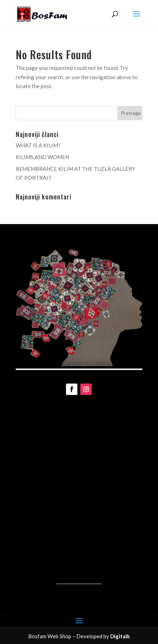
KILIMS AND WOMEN (42, 157)
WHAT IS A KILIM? (38, 145)
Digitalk (120, 636)
